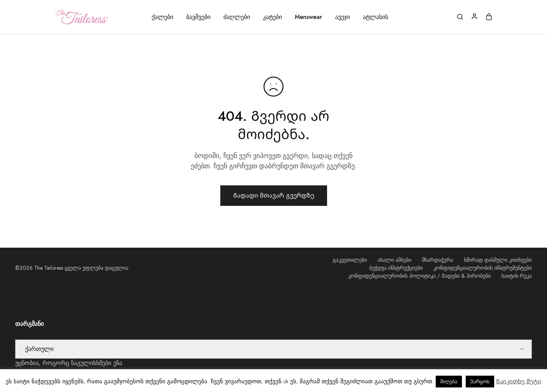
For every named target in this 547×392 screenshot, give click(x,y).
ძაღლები (237, 17)
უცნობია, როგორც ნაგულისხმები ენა (69, 363)
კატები (272, 17)
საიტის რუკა (517, 276)
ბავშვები (198, 17)
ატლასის (375, 17)
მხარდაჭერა (438, 260)
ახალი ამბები (394, 260)
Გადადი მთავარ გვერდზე (274, 195)
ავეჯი (342, 17)
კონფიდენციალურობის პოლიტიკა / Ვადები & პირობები (420, 276)
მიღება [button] (449, 382)
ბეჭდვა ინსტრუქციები (396, 268)
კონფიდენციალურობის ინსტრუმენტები (483, 268)
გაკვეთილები (350, 260)
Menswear (308, 17)
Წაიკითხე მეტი (519, 381)
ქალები (162, 17)
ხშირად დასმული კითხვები (498, 260)
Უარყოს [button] (480, 382)
